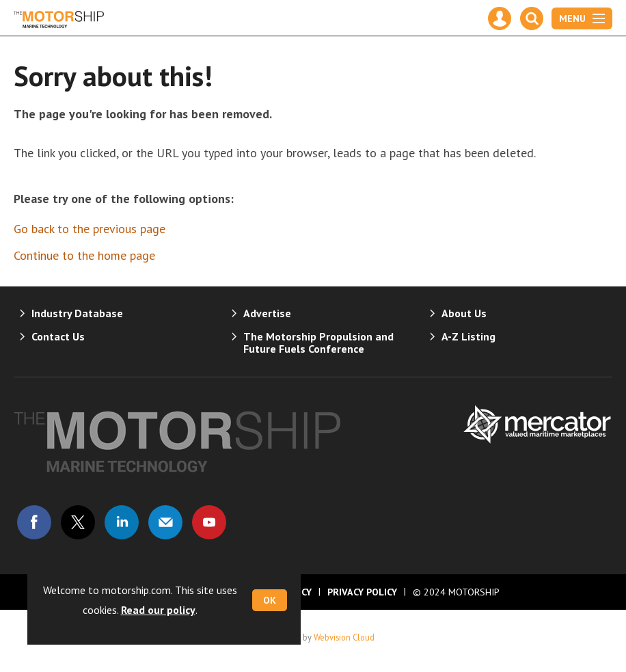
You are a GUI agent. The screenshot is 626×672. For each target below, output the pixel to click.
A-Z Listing (468, 336)
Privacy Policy (362, 592)
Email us (165, 522)
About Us (464, 313)
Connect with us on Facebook (34, 522)
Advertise (267, 313)
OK (270, 600)
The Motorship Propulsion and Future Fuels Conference (318, 342)
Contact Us (58, 336)
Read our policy (158, 610)
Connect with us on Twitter (78, 522)
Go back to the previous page (90, 229)
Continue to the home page (84, 255)
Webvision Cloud (344, 637)
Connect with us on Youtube (209, 522)
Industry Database (77, 313)
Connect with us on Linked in (122, 522)
